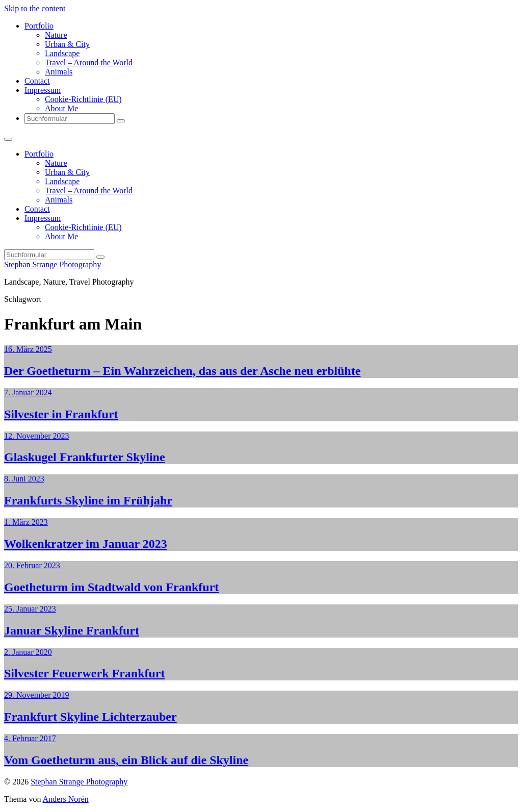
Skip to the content (35, 8)
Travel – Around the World (89, 62)
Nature (56, 35)
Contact (37, 81)
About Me (61, 108)
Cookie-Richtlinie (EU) (83, 99)
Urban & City (67, 44)
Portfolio (39, 26)
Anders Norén (66, 799)
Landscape (62, 53)
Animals (59, 72)
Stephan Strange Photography (53, 264)
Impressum (43, 90)
